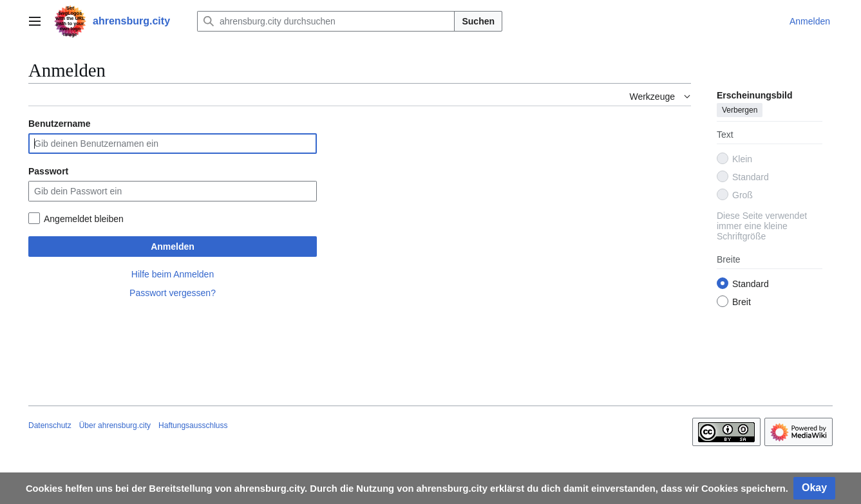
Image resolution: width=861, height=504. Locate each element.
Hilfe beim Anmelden (173, 274)
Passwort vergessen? (173, 293)
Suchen (478, 21)
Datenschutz (50, 425)
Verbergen (740, 110)
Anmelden (173, 247)
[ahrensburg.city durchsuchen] (326, 21)
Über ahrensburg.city (115, 425)
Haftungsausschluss (193, 425)
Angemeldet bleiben (84, 219)
